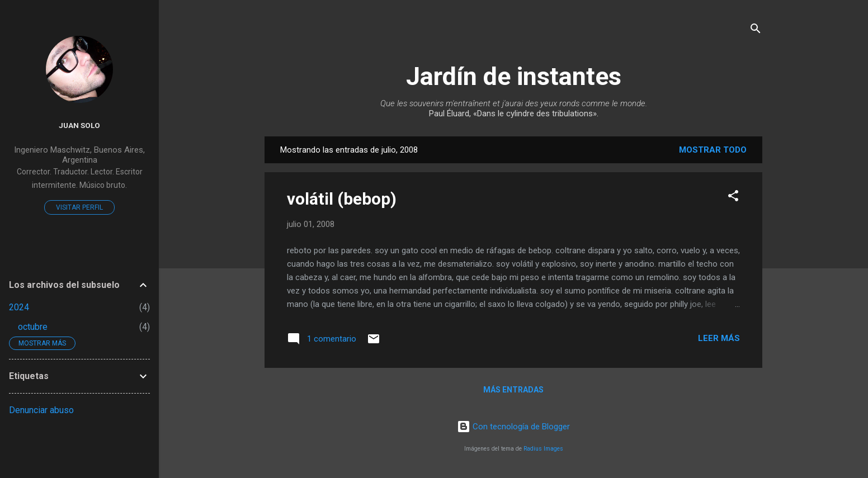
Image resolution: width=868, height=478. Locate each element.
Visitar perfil (79, 207)
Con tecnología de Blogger (513, 427)
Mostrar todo (713, 150)
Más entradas (513, 390)
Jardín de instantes (514, 76)
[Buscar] (756, 30)
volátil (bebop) (342, 199)
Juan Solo (79, 125)
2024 (19, 307)
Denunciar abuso (41, 410)
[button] (733, 198)
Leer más (719, 338)
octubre (33, 327)
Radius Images (543, 449)
